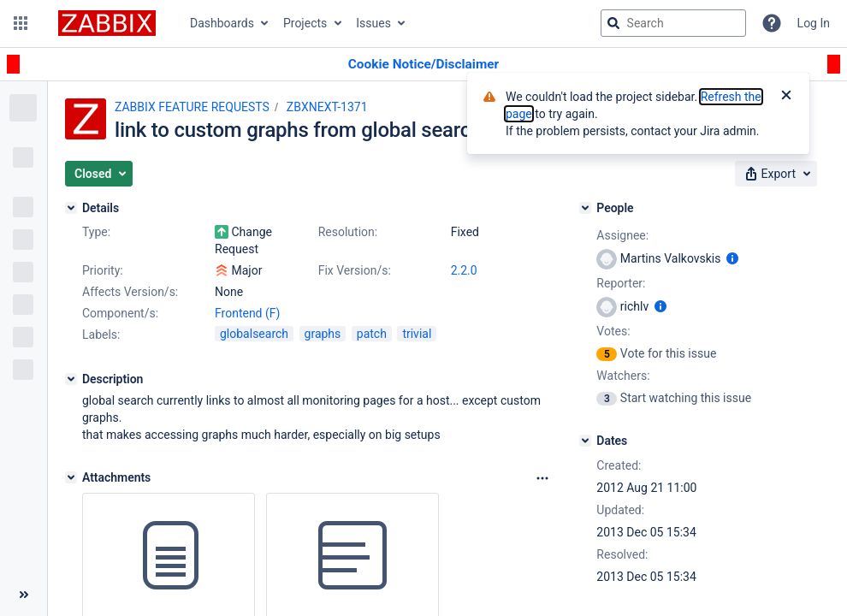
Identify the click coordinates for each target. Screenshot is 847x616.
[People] (585, 208)
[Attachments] (71, 477)
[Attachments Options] (542, 478)
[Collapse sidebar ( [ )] (24, 595)
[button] (21, 23)
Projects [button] (305, 23)
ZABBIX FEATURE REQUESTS (192, 107)
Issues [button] (373, 23)
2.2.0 (464, 270)
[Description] (71, 379)
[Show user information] (732, 258)
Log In (814, 23)
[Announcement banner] (423, 65)
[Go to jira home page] (107, 23)
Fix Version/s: (355, 270)
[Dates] (585, 441)
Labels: (101, 335)
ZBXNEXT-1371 (327, 107)
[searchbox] (673, 23)
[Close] (786, 97)
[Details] (71, 208)
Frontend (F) (247, 313)
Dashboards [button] (222, 23)
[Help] (772, 23)
